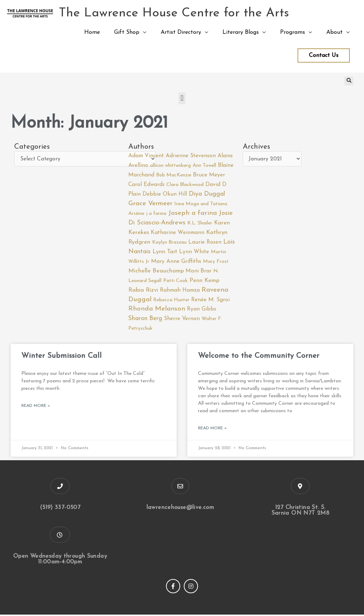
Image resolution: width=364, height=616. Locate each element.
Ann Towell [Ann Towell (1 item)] (204, 166)
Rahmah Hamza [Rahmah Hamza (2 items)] (180, 291)
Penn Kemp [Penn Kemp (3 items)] (204, 282)
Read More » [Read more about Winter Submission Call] (36, 407)
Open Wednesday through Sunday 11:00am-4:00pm (60, 561)
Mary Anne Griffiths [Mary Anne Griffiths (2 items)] (176, 262)
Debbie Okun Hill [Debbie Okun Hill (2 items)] (165, 195)
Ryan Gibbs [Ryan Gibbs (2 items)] (202, 310)
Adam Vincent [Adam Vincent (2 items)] (146, 156)
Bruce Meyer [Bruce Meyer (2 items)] (209, 175)
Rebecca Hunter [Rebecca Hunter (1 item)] (171, 301)
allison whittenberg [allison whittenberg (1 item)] (170, 166)
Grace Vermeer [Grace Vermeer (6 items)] (150, 204)
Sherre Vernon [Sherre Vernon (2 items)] (182, 320)
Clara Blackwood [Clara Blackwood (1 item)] (185, 185)
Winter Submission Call (61, 357)
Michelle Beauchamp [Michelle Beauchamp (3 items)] (156, 272)
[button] (349, 81)
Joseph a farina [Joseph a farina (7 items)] (192, 214)
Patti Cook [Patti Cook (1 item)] (175, 282)
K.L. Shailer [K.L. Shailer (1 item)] (200, 224)
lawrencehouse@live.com (180, 509)
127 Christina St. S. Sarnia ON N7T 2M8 (300, 512)
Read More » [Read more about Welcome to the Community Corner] (212, 430)
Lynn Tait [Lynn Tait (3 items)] (165, 252)
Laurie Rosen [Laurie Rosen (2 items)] (205, 243)
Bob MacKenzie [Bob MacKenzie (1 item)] (174, 175)
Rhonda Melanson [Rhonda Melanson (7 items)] (157, 310)
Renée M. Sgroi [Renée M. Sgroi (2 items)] (210, 301)
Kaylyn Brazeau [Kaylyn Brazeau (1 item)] (169, 243)
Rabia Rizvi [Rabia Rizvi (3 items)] (143, 291)
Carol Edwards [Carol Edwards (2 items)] (146, 185)
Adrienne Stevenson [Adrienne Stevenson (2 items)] (191, 156)
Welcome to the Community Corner (259, 357)
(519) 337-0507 (60, 509)
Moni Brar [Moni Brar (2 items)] (199, 272)
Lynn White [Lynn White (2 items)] (194, 252)
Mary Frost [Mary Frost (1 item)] (216, 262)
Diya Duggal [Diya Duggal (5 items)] (207, 194)
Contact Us (324, 55)
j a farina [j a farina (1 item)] (156, 214)
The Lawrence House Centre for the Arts (174, 13)
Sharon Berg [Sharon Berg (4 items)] (145, 320)
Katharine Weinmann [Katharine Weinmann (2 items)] (178, 233)
